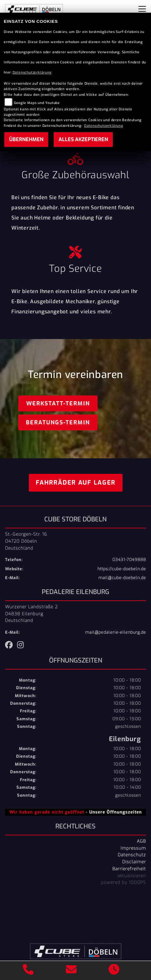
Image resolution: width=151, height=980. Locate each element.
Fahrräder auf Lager (76, 483)
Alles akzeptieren (83, 139)
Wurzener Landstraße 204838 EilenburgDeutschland (31, 614)
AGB (141, 841)
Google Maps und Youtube (37, 103)
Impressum (133, 848)
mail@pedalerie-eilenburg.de (116, 632)
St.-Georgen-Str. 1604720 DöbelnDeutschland (26, 541)
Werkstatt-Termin (58, 403)
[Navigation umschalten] (142, 9)
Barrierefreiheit (129, 869)
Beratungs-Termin (58, 422)
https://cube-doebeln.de (122, 569)
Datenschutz (132, 855)
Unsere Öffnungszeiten (116, 812)
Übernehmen (26, 139)
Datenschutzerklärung (32, 72)
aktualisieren (132, 876)
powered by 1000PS (123, 882)
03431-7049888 (129, 560)
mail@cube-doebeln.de (122, 578)
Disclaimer (134, 862)
